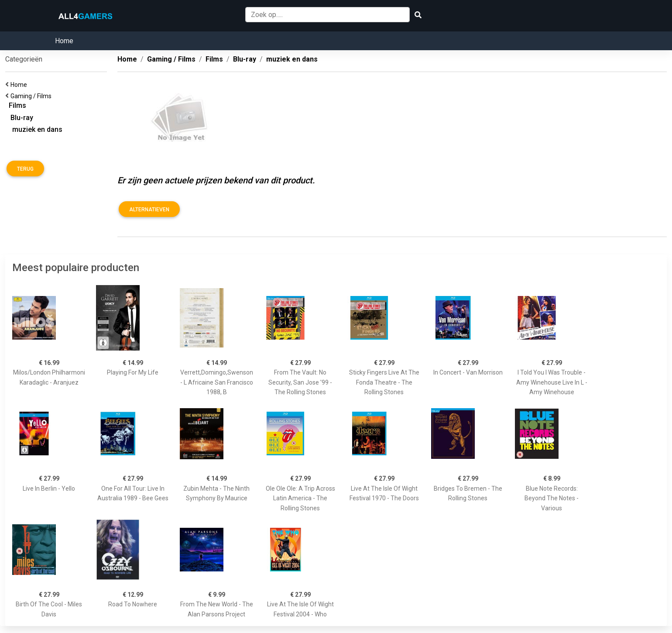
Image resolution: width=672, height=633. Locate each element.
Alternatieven (149, 210)
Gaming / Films (32, 96)
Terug (25, 169)
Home (64, 41)
